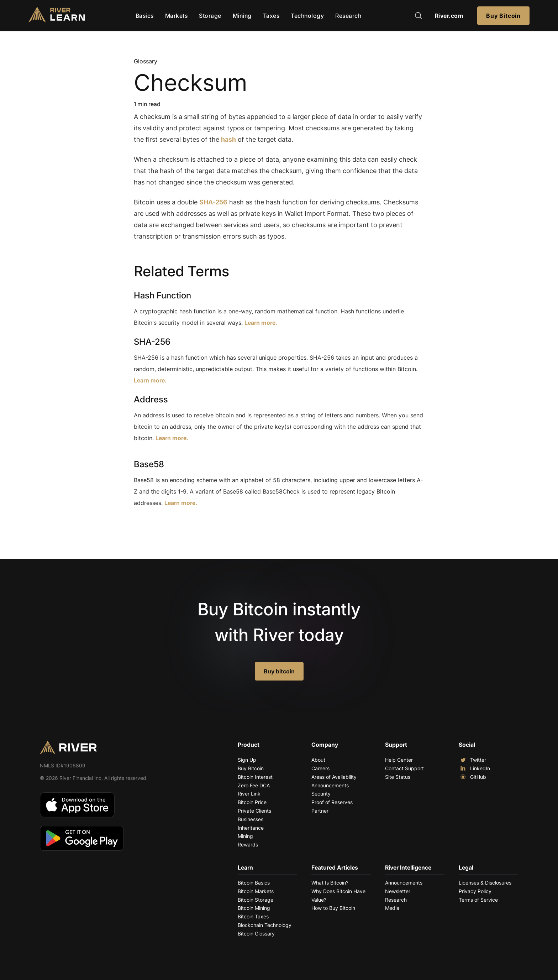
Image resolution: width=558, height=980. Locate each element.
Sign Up (247, 760)
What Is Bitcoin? (330, 883)
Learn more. (261, 323)
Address (151, 399)
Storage (210, 16)
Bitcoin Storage (256, 900)
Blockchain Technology (265, 925)
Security (321, 794)
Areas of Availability (334, 777)
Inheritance (251, 828)
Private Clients (254, 811)
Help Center (399, 760)
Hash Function (162, 295)
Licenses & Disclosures (485, 883)
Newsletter (398, 891)
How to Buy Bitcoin (333, 908)
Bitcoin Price (252, 802)
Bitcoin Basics (254, 883)
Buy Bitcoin (503, 16)
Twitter (472, 760)
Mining (242, 16)
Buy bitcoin (279, 671)
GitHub (472, 777)
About (318, 760)
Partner (320, 811)
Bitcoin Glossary (256, 934)
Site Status (398, 777)
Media (392, 908)
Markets (177, 16)
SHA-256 (213, 202)
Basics (145, 16)
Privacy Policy (475, 891)
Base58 (149, 464)
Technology (307, 16)
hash (228, 139)
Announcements (330, 785)
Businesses (251, 819)
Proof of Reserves (332, 802)
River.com (449, 16)
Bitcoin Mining (254, 908)
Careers (320, 768)
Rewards (248, 845)
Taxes (271, 16)
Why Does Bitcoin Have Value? (338, 895)
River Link (249, 794)
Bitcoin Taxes (253, 916)
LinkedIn (474, 768)
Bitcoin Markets (256, 891)
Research (348, 16)
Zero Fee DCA (254, 785)
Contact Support (404, 768)
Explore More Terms (173, 525)
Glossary (146, 61)
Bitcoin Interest (255, 777)
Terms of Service (478, 900)
